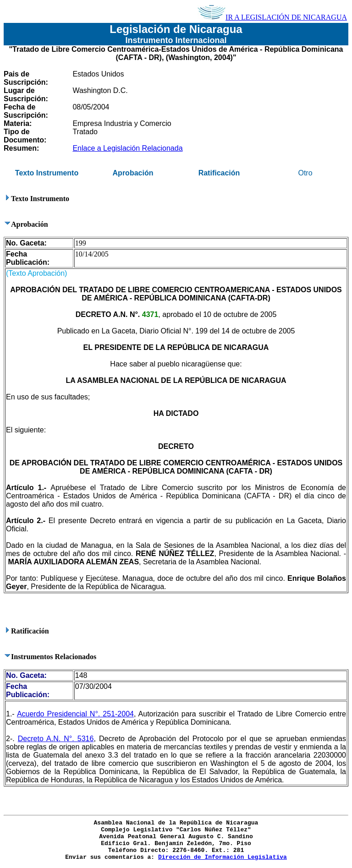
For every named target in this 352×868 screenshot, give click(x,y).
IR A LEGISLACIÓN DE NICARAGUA (272, 17)
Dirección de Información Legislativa (223, 857)
